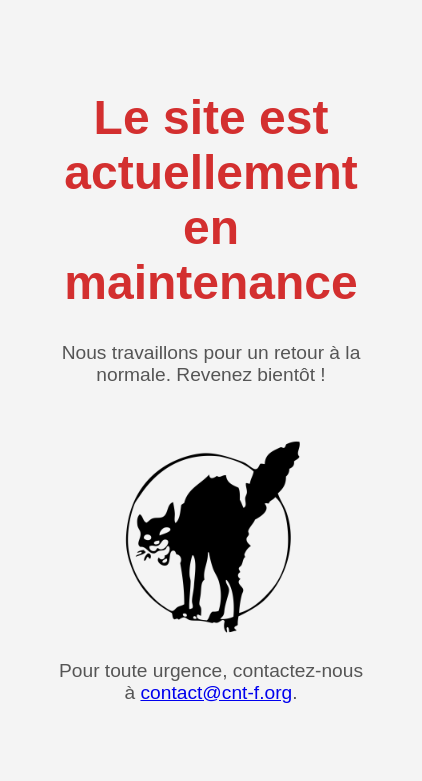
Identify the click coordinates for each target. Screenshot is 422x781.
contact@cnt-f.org (216, 692)
